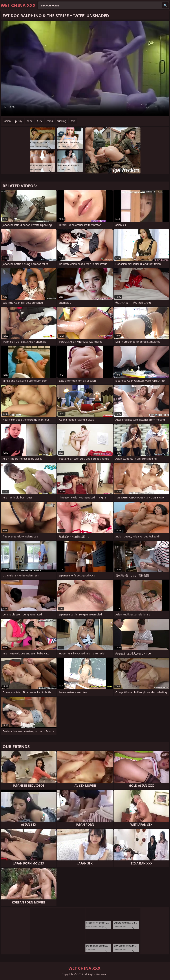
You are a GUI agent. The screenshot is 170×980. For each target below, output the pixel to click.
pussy (19, 121)
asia (73, 121)
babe (30, 121)
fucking (62, 121)
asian (8, 121)
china (50, 121)
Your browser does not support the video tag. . (85, 69)
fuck (40, 121)
